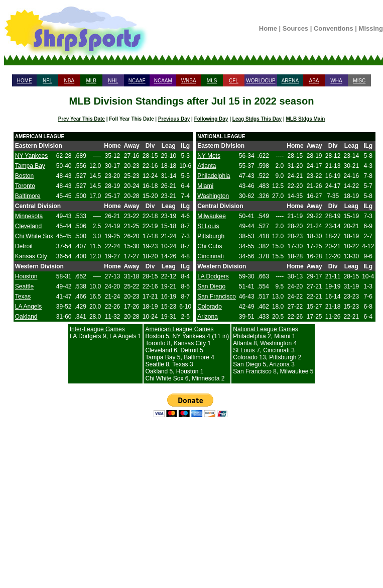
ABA (314, 81)
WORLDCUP (261, 81)
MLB (91, 81)
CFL (234, 81)
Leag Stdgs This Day (257, 119)
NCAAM (163, 81)
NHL (113, 81)
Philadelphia (214, 176)
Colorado (210, 307)
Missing (371, 28)
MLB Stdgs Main (306, 119)
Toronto (25, 186)
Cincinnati (211, 256)
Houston (26, 276)
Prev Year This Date (82, 119)
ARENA (290, 81)
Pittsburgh (211, 236)
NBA (70, 81)
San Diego (211, 286)
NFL (47, 81)
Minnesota (29, 216)
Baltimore (28, 196)
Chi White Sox (34, 236)
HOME (25, 81)
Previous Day (174, 119)
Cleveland (28, 226)
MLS (212, 81)
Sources (295, 28)
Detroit (24, 246)
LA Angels (28, 307)
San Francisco (217, 297)
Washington (213, 196)
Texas (23, 297)
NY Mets (209, 156)
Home (268, 28)
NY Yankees (31, 156)
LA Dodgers (213, 276)
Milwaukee (212, 216)
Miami (205, 186)
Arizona (208, 317)
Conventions (334, 28)
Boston (24, 176)
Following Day (211, 119)
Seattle (24, 286)
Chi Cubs (210, 246)
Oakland (26, 317)
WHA (336, 81)
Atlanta (207, 166)
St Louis (208, 226)
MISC (359, 81)
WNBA (189, 81)
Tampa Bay (30, 166)
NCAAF (137, 81)
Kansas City (31, 256)
